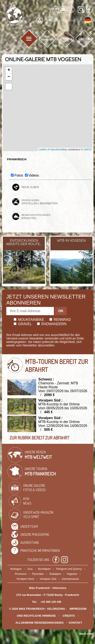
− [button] (9, 77)
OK (61, 311)
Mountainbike (29, 320)
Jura (30, 569)
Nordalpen (44, 569)
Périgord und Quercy (69, 569)
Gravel (23, 324)
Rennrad (60, 320)
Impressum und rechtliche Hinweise (52, 612)
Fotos (19, 175)
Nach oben (86, 634)
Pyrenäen (38, 574)
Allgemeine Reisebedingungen (39, 623)
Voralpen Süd (48, 579)
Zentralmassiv (70, 579)
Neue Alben (30, 187)
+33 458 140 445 (51, 602)
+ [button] (9, 70)
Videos (34, 175)
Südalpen (55, 574)
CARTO (87, 149)
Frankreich (17, 159)
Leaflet (42, 149)
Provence (21, 574)
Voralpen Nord (25, 579)
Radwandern (52, 324)
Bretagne (16, 569)
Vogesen (72, 574)
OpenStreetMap (59, 149)
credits (69, 616)
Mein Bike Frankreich (58, 21)
